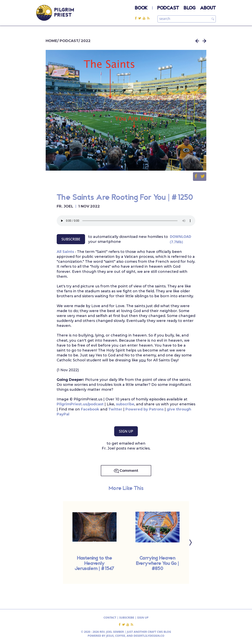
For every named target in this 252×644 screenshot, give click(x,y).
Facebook (90, 409)
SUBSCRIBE (71, 239)
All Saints (65, 252)
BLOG (189, 8)
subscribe (125, 404)
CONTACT (110, 617)
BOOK (141, 8)
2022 (86, 41)
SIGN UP (126, 431)
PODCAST (168, 8)
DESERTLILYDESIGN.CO (149, 636)
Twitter (116, 409)
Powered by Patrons (145, 409)
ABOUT (208, 8)
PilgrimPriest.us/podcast (80, 404)
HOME (51, 41)
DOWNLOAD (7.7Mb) (181, 239)
